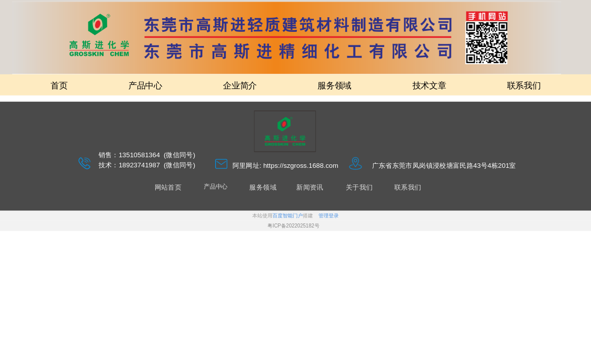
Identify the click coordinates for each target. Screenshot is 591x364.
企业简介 (240, 85)
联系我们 (524, 85)
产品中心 (145, 85)
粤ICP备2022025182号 (293, 226)
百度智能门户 (288, 216)
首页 (59, 85)
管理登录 (329, 216)
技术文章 (429, 85)
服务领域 (334, 85)
